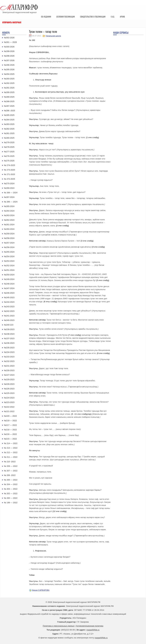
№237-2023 (9, 338)
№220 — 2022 (10, 416)
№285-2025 (9, 115)
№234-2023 (9, 352)
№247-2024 (9, 288)
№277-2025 (9, 152)
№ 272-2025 (10, 179)
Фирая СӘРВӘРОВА (41, 590)
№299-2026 (9, 51)
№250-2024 (9, 275)
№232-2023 (9, 361)
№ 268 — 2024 (11, 193)
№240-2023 (9, 320)
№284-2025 (9, 120)
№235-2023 (9, 348)
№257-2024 (9, 243)
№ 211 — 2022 (11, 457)
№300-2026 (9, 47)
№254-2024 (9, 256)
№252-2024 (9, 266)
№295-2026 (9, 70)
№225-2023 (9, 393)
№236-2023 (9, 343)
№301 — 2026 (10, 42)
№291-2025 (9, 88)
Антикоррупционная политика (90, 626)
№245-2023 (9, 297)
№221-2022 (9, 411)
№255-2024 (9, 252)
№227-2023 (9, 375)
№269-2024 (9, 188)
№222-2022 (9, 407)
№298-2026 (9, 56)
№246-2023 (9, 293)
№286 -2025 (10, 111)
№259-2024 (9, 234)
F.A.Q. (113, 17)
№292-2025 (9, 83)
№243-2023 (9, 307)
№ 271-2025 (10, 174)
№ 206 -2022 (10, 475)
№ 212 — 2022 (11, 452)
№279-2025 (9, 142)
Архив (122, 17)
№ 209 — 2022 (11, 466)
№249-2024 (9, 279)
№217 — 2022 (10, 425)
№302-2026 (9, 38)
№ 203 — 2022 (11, 489)
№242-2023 (9, 311)
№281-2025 (9, 133)
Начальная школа (53, 36)
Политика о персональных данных (59, 626)
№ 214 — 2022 (11, 443)
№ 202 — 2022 (11, 493)
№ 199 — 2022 (11, 503)
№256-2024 (9, 247)
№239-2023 (9, 329)
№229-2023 (9, 380)
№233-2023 (9, 357)
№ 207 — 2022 (11, 471)
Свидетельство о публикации (93, 17)
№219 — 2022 (10, 421)
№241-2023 (9, 316)
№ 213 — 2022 (11, 448)
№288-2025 (9, 101)
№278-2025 (9, 147)
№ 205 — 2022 (11, 480)
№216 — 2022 (10, 434)
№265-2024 (9, 206)
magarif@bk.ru (93, 630)
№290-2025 (9, 92)
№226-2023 (9, 389)
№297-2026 (9, 60)
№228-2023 (9, 384)
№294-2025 (9, 74)
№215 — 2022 (10, 439)
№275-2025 (9, 161)
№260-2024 (9, 229)
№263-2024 (9, 215)
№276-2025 (9, 156)
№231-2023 (9, 366)
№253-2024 (9, 261)
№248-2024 (9, 284)
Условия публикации (66, 17)
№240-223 (9, 325)
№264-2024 (9, 211)
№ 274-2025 (10, 165)
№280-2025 (9, 138)
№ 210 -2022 (10, 462)
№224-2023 (9, 398)
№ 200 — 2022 (11, 498)
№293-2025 (9, 79)
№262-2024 (9, 220)
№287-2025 (9, 106)
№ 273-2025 (10, 170)
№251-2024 (9, 270)
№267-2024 (9, 197)
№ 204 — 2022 (11, 484)
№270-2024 (9, 183)
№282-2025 (9, 129)
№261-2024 (9, 225)
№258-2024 (9, 238)
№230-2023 (9, 370)
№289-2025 (9, 97)
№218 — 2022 (10, 430)
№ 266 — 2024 (11, 202)
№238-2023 (9, 334)
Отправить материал (12, 22)
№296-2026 (9, 65)
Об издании (46, 17)
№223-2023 (9, 402)
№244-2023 (9, 302)
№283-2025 (9, 124)
